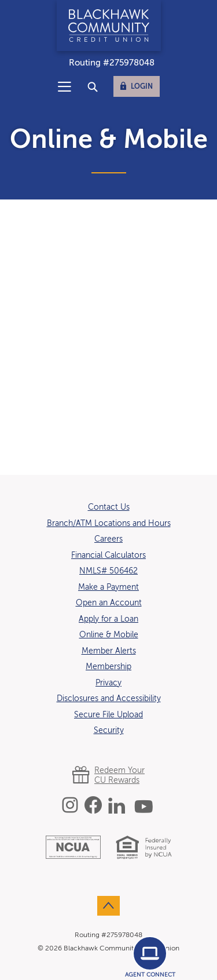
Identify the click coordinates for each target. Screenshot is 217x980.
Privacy (108, 683)
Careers (108, 539)
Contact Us (109, 507)
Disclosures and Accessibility (109, 699)
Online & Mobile (109, 635)
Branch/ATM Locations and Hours (109, 524)
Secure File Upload (108, 715)
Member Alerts (109, 651)
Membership (108, 667)
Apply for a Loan (108, 619)
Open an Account (109, 603)
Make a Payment (108, 587)
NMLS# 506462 (108, 571)
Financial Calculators (108, 556)
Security (109, 731)
